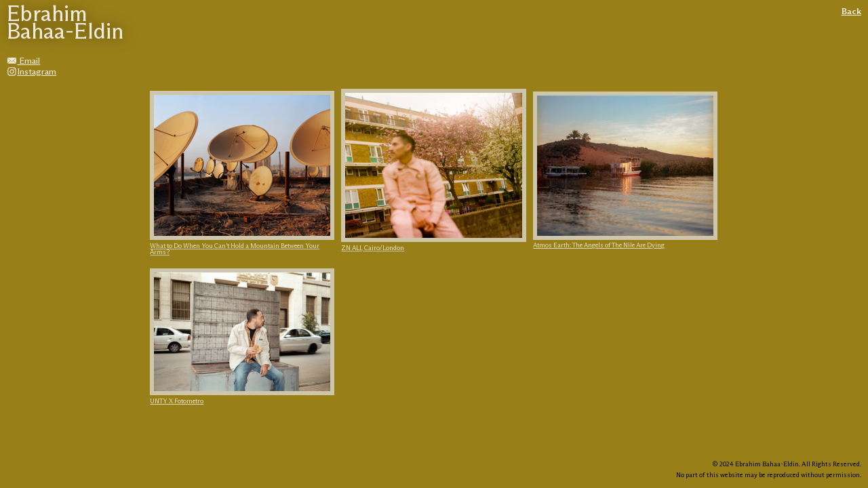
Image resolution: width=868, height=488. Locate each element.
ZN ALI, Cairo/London (373, 248)
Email (23, 61)
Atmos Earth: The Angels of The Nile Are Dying (599, 246)
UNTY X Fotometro (177, 402)
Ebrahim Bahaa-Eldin (65, 24)
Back (851, 12)
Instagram (32, 72)
